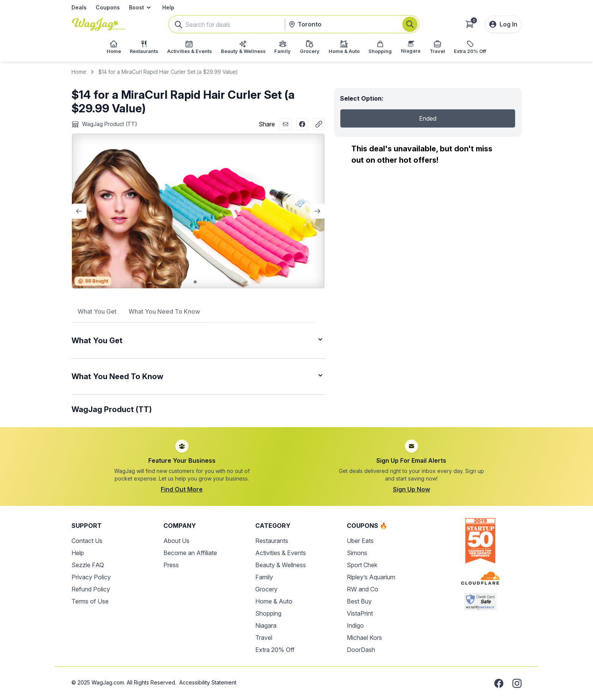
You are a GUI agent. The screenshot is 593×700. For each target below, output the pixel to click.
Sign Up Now (411, 489)
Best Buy (359, 601)
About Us (176, 541)
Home (79, 72)
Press (171, 565)
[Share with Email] (286, 124)
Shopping (268, 613)
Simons (357, 553)
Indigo (355, 625)
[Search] (410, 24)
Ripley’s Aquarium (371, 577)
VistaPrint (360, 613)
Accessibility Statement (208, 682)
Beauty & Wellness (281, 565)
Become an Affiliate (190, 553)
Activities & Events (281, 553)
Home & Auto (274, 601)
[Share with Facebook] (302, 124)
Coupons (108, 7)
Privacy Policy (91, 577)
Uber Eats (360, 541)
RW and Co (362, 589)
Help (168, 7)
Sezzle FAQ (88, 565)
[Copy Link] (319, 124)
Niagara (266, 625)
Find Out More (182, 489)
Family (264, 577)
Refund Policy (91, 589)
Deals (79, 7)
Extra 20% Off (275, 650)
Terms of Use (90, 601)
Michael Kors (364, 638)
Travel (264, 638)
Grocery (266, 589)
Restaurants (272, 541)
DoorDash (361, 650)
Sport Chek (362, 565)
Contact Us (87, 541)
